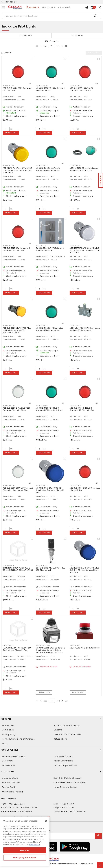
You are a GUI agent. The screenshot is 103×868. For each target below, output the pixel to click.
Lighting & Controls (63, 756)
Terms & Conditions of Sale (67, 734)
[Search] (51, 16)
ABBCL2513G (42, 86)
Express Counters (11, 782)
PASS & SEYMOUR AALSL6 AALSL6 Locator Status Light (50, 249)
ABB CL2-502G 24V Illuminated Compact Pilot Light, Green (50, 329)
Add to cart (11, 133)
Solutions (51, 772)
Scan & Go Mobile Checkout (67, 778)
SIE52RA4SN (8, 566)
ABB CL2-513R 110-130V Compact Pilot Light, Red (17, 89)
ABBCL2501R (75, 486)
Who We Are (8, 725)
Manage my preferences (25, 858)
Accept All (25, 850)
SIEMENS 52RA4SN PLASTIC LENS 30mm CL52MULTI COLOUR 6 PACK (18, 569)
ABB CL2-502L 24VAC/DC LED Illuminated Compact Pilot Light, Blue (50, 490)
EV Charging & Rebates (65, 765)
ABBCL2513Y (8, 166)
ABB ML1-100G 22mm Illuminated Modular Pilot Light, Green (84, 169)
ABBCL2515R (75, 406)
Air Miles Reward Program (67, 725)
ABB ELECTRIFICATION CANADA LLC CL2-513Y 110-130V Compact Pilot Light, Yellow (18, 170)
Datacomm (7, 761)
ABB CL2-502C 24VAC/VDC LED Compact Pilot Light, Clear (16, 409)
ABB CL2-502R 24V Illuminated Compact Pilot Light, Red (16, 249)
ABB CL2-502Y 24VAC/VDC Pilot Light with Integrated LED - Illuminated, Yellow (17, 330)
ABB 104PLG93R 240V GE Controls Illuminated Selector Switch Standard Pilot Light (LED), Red (51, 650)
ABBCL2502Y (9, 326)
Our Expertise (51, 750)
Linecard (58, 730)
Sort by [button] (76, 35)
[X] (46, 821)
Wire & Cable (9, 765)
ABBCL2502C (9, 406)
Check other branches (15, 116)
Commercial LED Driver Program (70, 782)
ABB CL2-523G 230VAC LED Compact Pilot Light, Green (48, 169)
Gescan (51, 719)
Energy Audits (9, 787)
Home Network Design (65, 787)
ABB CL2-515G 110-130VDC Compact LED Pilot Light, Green (50, 409)
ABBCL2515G (42, 406)
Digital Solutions (10, 778)
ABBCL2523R (75, 86)
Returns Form (60, 739)
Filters (26, 35)
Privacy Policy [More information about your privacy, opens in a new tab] (34, 845)
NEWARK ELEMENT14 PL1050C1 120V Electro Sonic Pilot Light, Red (17, 649)
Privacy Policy (9, 734)
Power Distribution (63, 761)
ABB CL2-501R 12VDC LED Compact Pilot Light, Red (85, 489)
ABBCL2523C (9, 486)
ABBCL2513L (75, 566)
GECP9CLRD (75, 646)
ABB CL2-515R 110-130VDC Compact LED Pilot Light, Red (82, 409)
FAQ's (5, 743)
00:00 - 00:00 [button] (47, 7)
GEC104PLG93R (43, 646)
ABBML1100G (75, 166)
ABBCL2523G (42, 166)
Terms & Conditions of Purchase (18, 739)
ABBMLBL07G (75, 326)
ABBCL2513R (8, 86)
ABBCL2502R (9, 246)
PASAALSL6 (41, 246)
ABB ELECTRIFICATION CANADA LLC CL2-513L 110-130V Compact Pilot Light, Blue (84, 570)
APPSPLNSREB (42, 566)
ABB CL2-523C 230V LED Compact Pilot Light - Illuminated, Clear (18, 489)
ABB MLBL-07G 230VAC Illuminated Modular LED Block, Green (85, 329)
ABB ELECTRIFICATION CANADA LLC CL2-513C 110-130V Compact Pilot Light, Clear (84, 250)
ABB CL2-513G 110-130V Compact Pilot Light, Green (51, 89)
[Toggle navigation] (3, 7)
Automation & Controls (14, 756)
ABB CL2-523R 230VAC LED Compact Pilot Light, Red (81, 89)
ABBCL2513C (75, 246)
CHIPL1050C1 (8, 646)
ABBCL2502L (42, 486)
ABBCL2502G (42, 326)
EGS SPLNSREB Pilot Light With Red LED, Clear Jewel (51, 569)
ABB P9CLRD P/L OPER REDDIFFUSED (85, 648)
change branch (64, 7)
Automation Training (12, 792)
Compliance (8, 730)
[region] (25, 841)
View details (44, 692)
